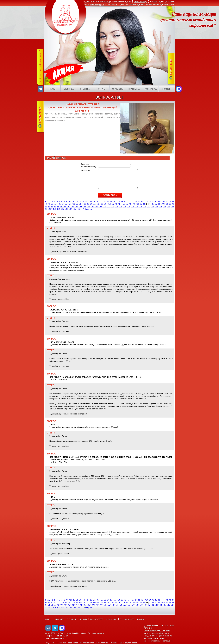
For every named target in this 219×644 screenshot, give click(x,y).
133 (66, 209)
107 (92, 206)
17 (88, 201)
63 (88, 204)
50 (52, 204)
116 (128, 206)
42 (159, 201)
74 (119, 204)
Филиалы (101, 89)
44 (164, 201)
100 (64, 206)
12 (74, 201)
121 (148, 206)
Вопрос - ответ (118, 89)
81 (138, 204)
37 (145, 201)
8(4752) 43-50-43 (168, 4)
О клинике (59, 619)
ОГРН (146, 628)
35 (139, 201)
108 (96, 206)
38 (147, 201)
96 (52, 206)
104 (80, 206)
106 (88, 206)
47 (173, 201)
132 (63, 209)
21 (100, 201)
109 (100, 206)
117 (132, 206)
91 (167, 204)
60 (80, 204)
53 (60, 204)
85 (151, 204)
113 (116, 206)
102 (72, 206)
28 (119, 201)
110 (104, 206)
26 (114, 201)
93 (173, 204)
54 (63, 204)
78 (130, 204)
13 (77, 201)
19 (94, 201)
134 (70, 209)
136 (78, 209)
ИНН (151, 628)
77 (127, 204)
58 (74, 204)
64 (91, 204)
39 (150, 201)
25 (111, 201)
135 (74, 209)
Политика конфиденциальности (157, 631)
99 (61, 206)
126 (168, 206)
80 (135, 204)
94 (46, 206)
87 (156, 204)
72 (113, 204)
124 (160, 206)
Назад (48, 201)
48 (46, 204)
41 (156, 201)
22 (102, 201)
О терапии (71, 619)
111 (108, 206)
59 (77, 204)
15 (83, 201)
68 (102, 204)
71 (110, 204)
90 (164, 204)
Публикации (112, 619)
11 (71, 201)
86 (153, 204)
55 (66, 204)
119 (140, 206)
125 (164, 206)
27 (116, 201)
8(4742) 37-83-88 (144, 4)
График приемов (150, 89)
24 (108, 201)
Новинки (141, 619)
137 (82, 209)
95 (49, 206)
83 (144, 204)
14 (80, 201)
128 (47, 209)
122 (152, 206)
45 (167, 201)
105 (84, 206)
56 (69, 204)
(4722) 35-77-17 (61, 636)
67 (99, 204)
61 (83, 204)
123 (156, 206)
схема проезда (141, 1)
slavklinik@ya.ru (97, 4)
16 (85, 201)
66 (97, 204)
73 (116, 204)
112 (112, 206)
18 (91, 201)
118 (136, 206)
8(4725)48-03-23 (122, 4)
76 (124, 204)
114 (120, 206)
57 (71, 204)
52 (58, 204)
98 (58, 206)
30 (125, 201)
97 (55, 206)
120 (144, 206)
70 (108, 204)
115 (124, 206)
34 (136, 201)
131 (59, 209)
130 (55, 209)
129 (51, 209)
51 (55, 204)
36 (142, 201)
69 (105, 204)
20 (97, 201)
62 (85, 204)
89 (162, 204)
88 (159, 204)
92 (170, 204)
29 (122, 201)
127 (172, 206)
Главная (52, 89)
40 (153, 201)
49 (49, 204)
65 (94, 204)
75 (122, 204)
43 (162, 201)
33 (133, 201)
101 (68, 206)
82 (141, 204)
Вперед (89, 209)
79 (133, 204)
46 (170, 201)
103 (76, 206)
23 (105, 201)
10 (69, 201)
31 (128, 201)
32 (131, 201)
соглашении (168, 641)
